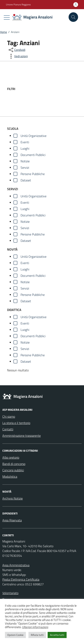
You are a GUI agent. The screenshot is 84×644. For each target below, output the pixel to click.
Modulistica (10, 476)
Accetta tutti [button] (57, 635)
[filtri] (47, 89)
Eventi (25, 142)
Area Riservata (12, 520)
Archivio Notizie (13, 498)
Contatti (8, 429)
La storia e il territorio (16, 423)
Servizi (25, 168)
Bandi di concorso (14, 464)
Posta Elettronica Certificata (21, 579)
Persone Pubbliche (33, 174)
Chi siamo (9, 416)
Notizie (25, 161)
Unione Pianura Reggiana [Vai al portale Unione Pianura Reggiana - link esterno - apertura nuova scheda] (18, 5)
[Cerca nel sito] (73, 17)
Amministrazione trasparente (22, 436)
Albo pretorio (11, 457)
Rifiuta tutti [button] (37, 635)
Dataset (26, 180)
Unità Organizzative (34, 136)
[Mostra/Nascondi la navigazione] (7, 17)
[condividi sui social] (17, 50)
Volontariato (10, 593)
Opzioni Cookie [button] (15, 635)
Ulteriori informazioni (35, 627)
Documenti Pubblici (33, 155)
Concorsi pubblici (13, 470)
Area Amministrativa (16, 565)
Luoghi (25, 148)
